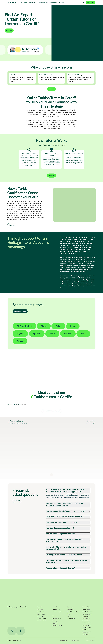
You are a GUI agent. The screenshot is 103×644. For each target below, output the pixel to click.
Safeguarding (71, 619)
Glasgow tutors (86, 619)
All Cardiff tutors (24, 326)
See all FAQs (17, 501)
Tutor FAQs (55, 623)
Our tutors (24, 2)
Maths (52, 334)
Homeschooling (42, 616)
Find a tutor (9, 30)
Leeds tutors (86, 616)
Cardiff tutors (86, 634)
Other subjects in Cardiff (20, 311)
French (20, 341)
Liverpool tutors (87, 621)
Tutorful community (73, 612)
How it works (32, 2)
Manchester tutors (87, 612)
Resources (61, 2)
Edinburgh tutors (87, 632)
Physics (20, 334)
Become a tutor (56, 619)
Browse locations (42, 621)
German (68, 334)
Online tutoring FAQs (58, 612)
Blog (69, 614)
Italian (83, 334)
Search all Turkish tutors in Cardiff (51, 411)
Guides (69, 616)
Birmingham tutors (87, 614)
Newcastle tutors (87, 623)
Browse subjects (42, 619)
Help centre (70, 610)
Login (83, 2)
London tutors (86, 610)
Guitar (58, 326)
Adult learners (53, 2)
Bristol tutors (86, 630)
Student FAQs (56, 610)
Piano (73, 326)
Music (44, 326)
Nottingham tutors (87, 625)
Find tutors (10, 405)
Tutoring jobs (56, 621)
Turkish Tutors (18, 405)
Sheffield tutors (87, 628)
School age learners (42, 2)
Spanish (37, 334)
